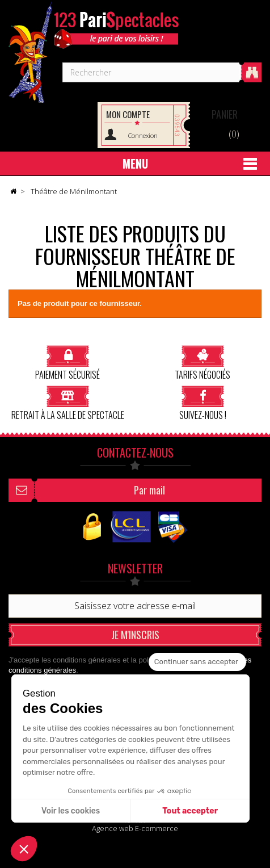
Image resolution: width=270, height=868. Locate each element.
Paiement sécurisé (67, 362)
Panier (225, 114)
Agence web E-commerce (135, 828)
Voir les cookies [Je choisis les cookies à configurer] (71, 811)
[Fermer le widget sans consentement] (197, 662)
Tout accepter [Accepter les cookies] (190, 811)
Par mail (149, 490)
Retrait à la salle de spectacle (68, 403)
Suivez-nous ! (203, 403)
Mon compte (128, 114)
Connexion (143, 135)
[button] (24, 849)
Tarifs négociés (202, 362)
